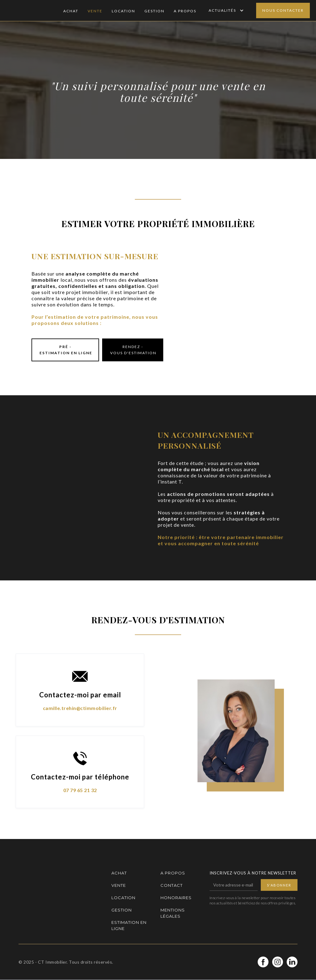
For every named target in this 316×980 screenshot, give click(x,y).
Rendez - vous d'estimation (133, 350)
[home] (32, 10)
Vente (95, 11)
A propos (173, 873)
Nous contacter (283, 10)
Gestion (154, 11)
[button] (225, 10)
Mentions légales (173, 913)
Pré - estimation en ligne (65, 350)
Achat (71, 11)
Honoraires (176, 898)
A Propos (185, 11)
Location (123, 11)
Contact (172, 885)
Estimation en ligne (129, 925)
